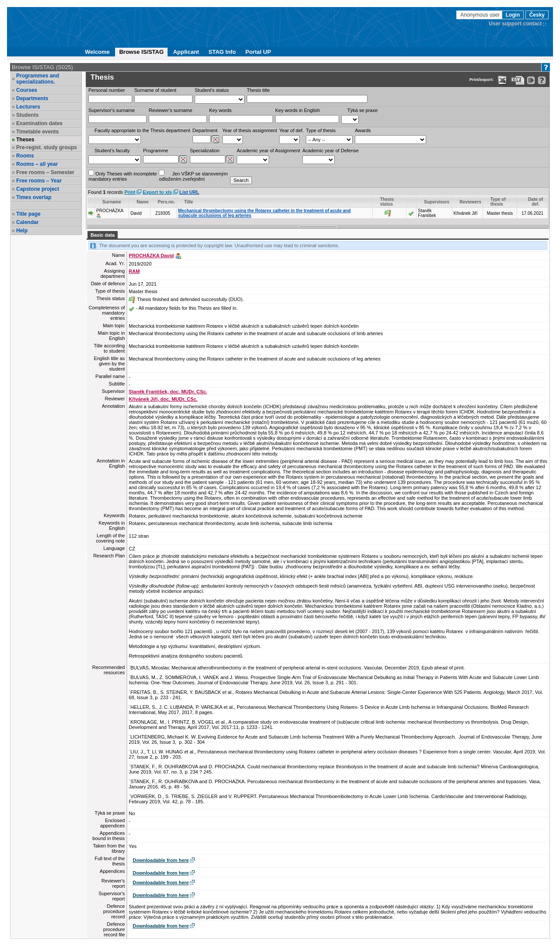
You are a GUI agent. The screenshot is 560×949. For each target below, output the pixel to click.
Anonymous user (481, 15)
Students (27, 115)
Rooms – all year (37, 164)
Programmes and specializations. (38, 79)
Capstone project (38, 189)
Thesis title (258, 90)
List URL (189, 192)
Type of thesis (321, 130)
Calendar (27, 222)
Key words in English (297, 110)
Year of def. (291, 130)
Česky (537, 15)
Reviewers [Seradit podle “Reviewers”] (471, 202)
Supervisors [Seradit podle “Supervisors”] (437, 202)
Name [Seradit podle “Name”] (142, 202)
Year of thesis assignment (250, 130)
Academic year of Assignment (268, 151)
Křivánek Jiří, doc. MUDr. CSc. (163, 399)
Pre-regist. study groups (47, 147)
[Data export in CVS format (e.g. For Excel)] (518, 80)
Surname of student (155, 90)
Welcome (97, 52)
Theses (25, 140)
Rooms (25, 156)
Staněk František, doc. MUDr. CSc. (168, 392)
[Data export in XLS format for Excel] (502, 80)
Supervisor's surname (112, 110)
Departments (32, 98)
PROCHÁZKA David (151, 256)
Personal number (107, 90)
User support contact (515, 24)
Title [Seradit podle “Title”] (189, 202)
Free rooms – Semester (45, 172)
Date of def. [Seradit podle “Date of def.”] (535, 202)
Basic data (103, 235)
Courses (27, 90)
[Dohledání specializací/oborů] (230, 160)
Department (205, 130)
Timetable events (37, 132)
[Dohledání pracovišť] (215, 140)
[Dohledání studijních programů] (183, 160)
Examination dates (39, 123)
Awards (363, 130)
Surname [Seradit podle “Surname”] (112, 202)
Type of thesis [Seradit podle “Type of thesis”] (498, 202)
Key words (220, 110)
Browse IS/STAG (141, 52)
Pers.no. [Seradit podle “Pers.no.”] (166, 202)
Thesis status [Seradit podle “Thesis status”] (387, 202)
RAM (134, 271)
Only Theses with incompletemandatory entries (122, 176)
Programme (156, 151)
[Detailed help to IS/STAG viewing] (542, 80)
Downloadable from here (161, 860)
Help (22, 231)
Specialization (205, 151)
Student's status (212, 90)
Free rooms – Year (39, 181)
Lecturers (28, 107)
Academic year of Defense (331, 151)
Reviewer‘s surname (171, 110)
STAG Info (222, 52)
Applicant (186, 52)
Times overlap (34, 197)
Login (513, 15)
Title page (28, 214)
